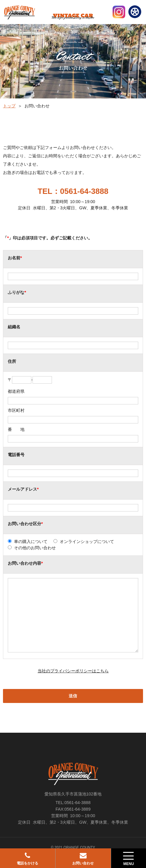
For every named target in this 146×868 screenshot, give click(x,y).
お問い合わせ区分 (24, 524)
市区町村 (16, 410)
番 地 (16, 429)
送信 (73, 696)
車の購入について (31, 541)
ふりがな (16, 292)
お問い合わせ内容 (24, 563)
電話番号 (16, 455)
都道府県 (16, 391)
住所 (12, 361)
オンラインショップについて (87, 541)
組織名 (14, 327)
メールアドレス (22, 489)
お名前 (14, 258)
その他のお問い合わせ (35, 548)
